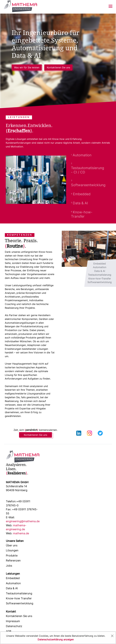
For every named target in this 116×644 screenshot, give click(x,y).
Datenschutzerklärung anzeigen (56, 639)
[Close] (112, 636)
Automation (13, 583)
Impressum (13, 621)
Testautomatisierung (19, 593)
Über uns (12, 545)
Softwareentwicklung (20, 603)
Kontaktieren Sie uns (58, 67)
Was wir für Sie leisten (27, 67)
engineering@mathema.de (23, 519)
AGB (9, 631)
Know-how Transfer (19, 598)
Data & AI (12, 588)
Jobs (9, 566)
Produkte (12, 556)
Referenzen (13, 560)
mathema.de (17, 533)
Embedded (13, 578)
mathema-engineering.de (16, 527)
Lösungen (12, 550)
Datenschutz (14, 626)
